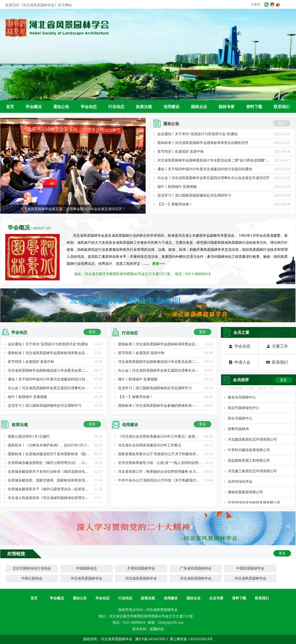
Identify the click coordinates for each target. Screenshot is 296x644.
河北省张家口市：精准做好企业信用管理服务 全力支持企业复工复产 (160, 472)
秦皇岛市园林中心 (242, 399)
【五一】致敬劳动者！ (175, 204)
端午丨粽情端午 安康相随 (177, 187)
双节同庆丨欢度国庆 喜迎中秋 (181, 152)
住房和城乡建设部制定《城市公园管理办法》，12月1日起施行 (50, 463)
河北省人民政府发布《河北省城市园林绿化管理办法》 (50, 498)
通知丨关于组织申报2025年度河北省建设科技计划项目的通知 (205, 169)
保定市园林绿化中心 (244, 409)
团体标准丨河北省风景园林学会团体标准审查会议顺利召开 (203, 143)
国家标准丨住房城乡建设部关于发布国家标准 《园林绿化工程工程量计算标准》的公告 (50, 454)
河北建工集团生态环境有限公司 (252, 473)
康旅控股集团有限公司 (245, 494)
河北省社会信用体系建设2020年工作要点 (150, 445)
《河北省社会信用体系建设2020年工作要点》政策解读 (160, 436)
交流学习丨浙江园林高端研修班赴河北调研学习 (194, 195)
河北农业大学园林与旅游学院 (251, 388)
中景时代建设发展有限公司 (249, 452)
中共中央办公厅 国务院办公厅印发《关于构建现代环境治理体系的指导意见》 (160, 480)
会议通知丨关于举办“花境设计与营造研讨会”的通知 (198, 134)
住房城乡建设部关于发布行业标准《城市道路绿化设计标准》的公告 (50, 472)
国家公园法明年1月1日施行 (29, 436)
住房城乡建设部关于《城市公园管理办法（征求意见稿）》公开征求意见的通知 (50, 489)
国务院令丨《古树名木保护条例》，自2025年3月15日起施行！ (50, 445)
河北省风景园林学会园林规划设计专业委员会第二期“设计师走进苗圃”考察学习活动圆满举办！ (215, 160)
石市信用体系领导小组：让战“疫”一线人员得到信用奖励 (160, 463)
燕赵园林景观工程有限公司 (249, 462)
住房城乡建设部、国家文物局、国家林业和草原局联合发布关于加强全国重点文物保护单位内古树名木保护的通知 (50, 480)
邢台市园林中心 (240, 420)
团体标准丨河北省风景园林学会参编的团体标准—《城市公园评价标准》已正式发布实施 (160, 406)
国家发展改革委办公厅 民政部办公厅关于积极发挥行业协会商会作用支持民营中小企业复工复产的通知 (160, 454)
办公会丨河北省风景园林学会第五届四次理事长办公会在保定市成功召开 (214, 178)
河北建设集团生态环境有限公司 (252, 441)
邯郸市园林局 (238, 430)
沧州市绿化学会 (240, 483)
